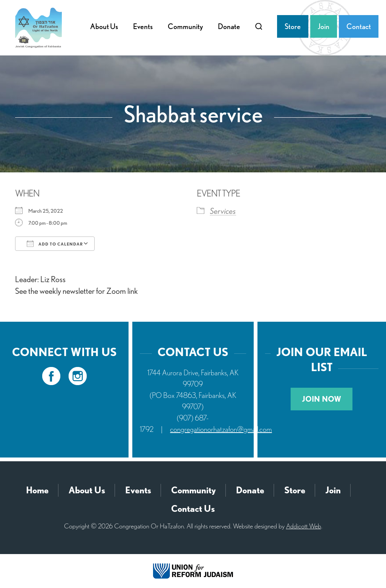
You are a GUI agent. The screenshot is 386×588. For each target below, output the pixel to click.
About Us (104, 26)
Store (293, 26)
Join (324, 26)
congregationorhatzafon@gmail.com (221, 429)
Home (37, 490)
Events (143, 26)
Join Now (322, 399)
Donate (229, 26)
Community (185, 26)
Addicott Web (304, 526)
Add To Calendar (55, 244)
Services (223, 211)
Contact (359, 26)
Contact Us (193, 509)
